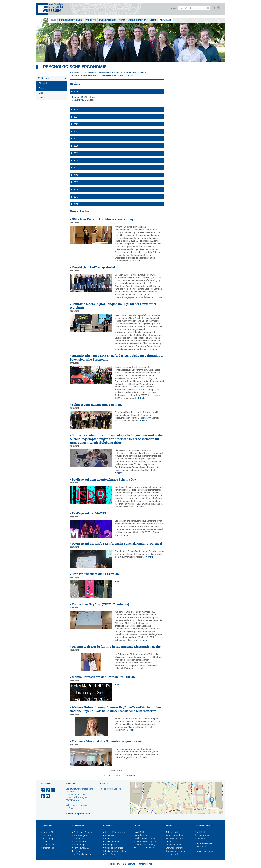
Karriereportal (79, 842)
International (48, 848)
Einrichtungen (49, 845)
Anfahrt (105, 784)
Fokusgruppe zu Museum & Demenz (97, 405)
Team (122, 20)
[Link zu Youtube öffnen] (48, 796)
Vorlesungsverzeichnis (145, 838)
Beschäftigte (79, 845)
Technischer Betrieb (175, 851)
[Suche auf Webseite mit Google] (194, 8)
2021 (76, 139)
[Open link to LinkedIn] (53, 791)
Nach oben (201, 838)
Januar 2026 (78, 100)
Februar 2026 (78, 97)
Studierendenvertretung (115, 851)
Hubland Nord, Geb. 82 (110, 789)
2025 (76, 110)
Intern (173, 8)
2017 (76, 168)
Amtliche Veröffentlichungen (82, 853)
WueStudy (139, 832)
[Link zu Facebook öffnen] (43, 796)
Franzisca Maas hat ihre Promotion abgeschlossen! (108, 741)
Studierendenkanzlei (113, 848)
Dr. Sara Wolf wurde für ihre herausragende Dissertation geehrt (117, 647)
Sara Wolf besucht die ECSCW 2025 (96, 574)
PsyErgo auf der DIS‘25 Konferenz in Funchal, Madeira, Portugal (117, 544)
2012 (76, 204)
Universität (47, 832)
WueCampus (141, 835)
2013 (76, 197)
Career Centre (110, 854)
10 (120, 776)
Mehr (138, 261)
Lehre (153, 20)
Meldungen (43, 78)
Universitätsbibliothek (114, 832)
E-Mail (71, 808)
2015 (76, 182)
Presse (169, 842)
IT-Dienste (109, 836)
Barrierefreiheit (145, 864)
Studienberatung (111, 842)
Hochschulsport (111, 839)
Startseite (43, 83)
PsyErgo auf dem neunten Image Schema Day (104, 479)
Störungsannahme (174, 848)
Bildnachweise (203, 835)
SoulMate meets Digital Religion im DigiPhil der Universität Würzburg (113, 306)
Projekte (91, 20)
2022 (76, 131)
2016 (76, 175)
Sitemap (200, 832)
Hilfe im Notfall (172, 854)
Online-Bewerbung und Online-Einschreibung (145, 843)
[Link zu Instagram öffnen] (43, 791)
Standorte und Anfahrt (176, 839)
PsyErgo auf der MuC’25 (89, 513)
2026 (76, 92)
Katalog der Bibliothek (145, 848)
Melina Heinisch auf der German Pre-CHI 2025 (105, 677)
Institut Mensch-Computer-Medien (129, 73)
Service (107, 826)
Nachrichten (79, 839)
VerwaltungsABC (81, 848)
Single (42, 93)
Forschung (47, 839)
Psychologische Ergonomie (75, 67)
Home (53, 20)
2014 (76, 190)
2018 (76, 161)
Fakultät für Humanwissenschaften (92, 73)
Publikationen (107, 20)
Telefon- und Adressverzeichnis (174, 834)
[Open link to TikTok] (48, 791)
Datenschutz (129, 864)
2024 (76, 117)
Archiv (42, 88)
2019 (76, 153)
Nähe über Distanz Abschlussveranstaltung (102, 219)
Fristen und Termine (82, 832)
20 (127, 776)
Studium (46, 836)
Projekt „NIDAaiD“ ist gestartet (93, 267)
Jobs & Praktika (137, 20)
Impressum (114, 864)
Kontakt (71, 784)
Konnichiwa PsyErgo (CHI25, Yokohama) (100, 604)
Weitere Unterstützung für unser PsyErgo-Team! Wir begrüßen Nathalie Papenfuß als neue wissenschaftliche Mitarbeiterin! (115, 709)
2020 (76, 146)
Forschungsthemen (71, 20)
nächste (133, 776)
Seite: (198, 852)
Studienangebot (80, 836)
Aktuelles (166, 20)
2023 (76, 124)
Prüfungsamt (110, 845)
